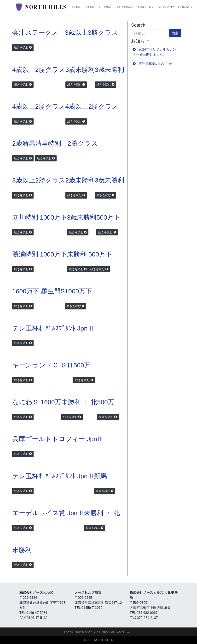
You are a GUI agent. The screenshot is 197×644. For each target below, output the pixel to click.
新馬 (100, 476)
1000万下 (78, 291)
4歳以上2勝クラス (39, 70)
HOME (77, 7)
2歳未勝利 (80, 180)
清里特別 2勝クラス (67, 143)
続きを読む (21, 47)
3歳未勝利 (80, 70)
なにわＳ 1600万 (37, 402)
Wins (108, 7)
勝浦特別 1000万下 (40, 254)
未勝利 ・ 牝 (79, 402)
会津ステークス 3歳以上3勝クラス (65, 33)
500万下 (108, 217)
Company (166, 7)
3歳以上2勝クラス (39, 180)
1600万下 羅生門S (38, 291)
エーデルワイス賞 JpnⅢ (48, 513)
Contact (186, 7)
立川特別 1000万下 (40, 217)
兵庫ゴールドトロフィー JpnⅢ (58, 439)
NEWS (79, 632)
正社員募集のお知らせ (155, 64)
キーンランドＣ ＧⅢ (43, 365)
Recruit (109, 632)
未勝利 (77, 254)
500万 (82, 365)
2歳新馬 (24, 143)
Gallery (146, 7)
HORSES (93, 7)
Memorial (125, 7)
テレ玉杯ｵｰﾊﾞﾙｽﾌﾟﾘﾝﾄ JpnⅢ (53, 328)
